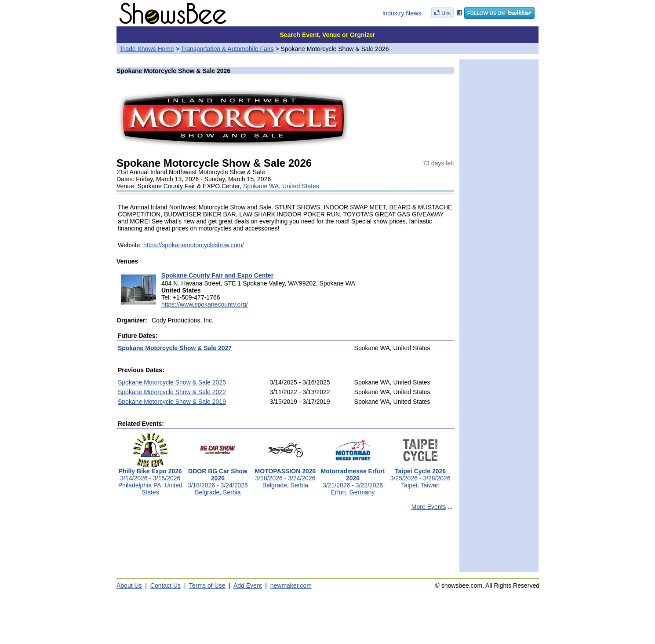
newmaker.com (291, 585)
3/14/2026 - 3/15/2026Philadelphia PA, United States (150, 479)
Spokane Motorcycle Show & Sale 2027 (175, 348)
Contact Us (166, 585)
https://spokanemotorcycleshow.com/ (194, 245)
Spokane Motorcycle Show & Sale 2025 (172, 382)
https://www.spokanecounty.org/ (205, 304)
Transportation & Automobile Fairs (227, 49)
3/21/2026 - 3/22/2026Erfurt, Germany (353, 479)
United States (301, 186)
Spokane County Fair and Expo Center (217, 275)
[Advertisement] (285, 545)
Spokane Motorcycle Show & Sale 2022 (172, 392)
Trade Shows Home (147, 49)
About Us (129, 585)
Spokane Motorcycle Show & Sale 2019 (172, 402)
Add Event (248, 585)
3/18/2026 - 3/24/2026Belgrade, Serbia (218, 479)
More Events (429, 507)
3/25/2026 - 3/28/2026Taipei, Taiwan (420, 475)
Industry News (402, 13)
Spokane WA (261, 186)
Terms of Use (207, 585)
